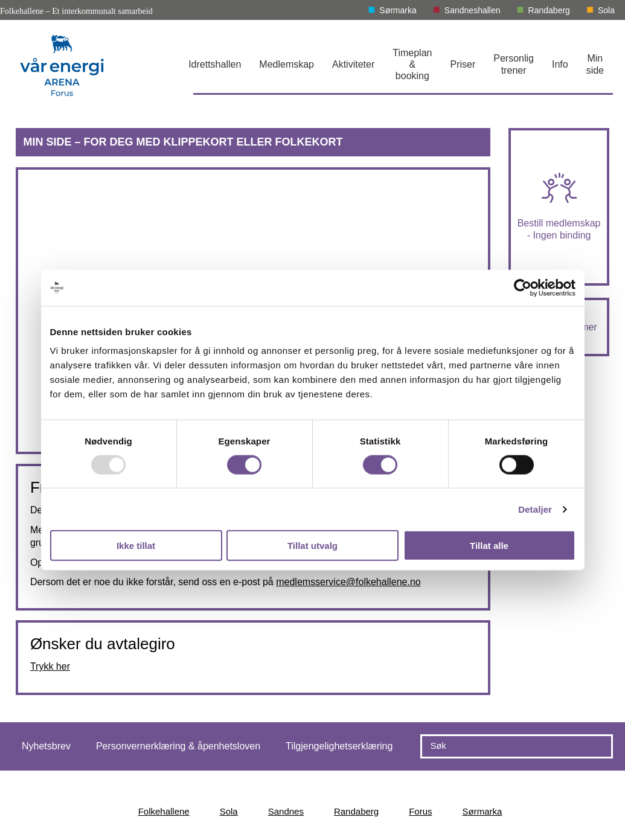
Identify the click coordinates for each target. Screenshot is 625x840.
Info (560, 64)
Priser (463, 64)
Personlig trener (514, 64)
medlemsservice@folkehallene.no (348, 582)
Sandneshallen (473, 10)
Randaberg (549, 10)
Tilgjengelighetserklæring (339, 746)
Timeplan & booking (412, 64)
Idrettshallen (215, 64)
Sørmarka (398, 10)
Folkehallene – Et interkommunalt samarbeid (76, 11)
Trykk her (50, 666)
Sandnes (286, 811)
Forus (420, 811)
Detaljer (535, 509)
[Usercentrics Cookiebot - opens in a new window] (523, 287)
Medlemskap (287, 64)
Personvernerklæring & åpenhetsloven (178, 746)
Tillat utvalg (312, 546)
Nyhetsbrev (46, 746)
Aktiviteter (353, 64)
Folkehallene (164, 811)
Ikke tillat (136, 546)
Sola (606, 10)
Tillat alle (489, 546)
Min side (595, 64)
